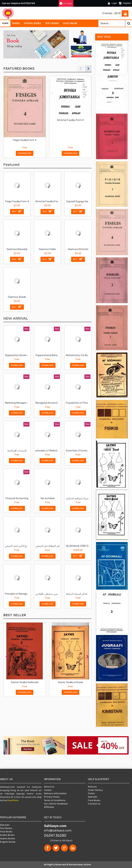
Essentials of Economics (79, 451)
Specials (93, 797)
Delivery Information (55, 793)
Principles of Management (18, 594)
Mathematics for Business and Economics (79, 355)
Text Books (6, 828)
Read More (13, 800)
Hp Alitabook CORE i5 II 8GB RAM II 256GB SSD (79, 546)
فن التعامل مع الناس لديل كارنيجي (18, 546)
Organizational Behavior (48, 355)
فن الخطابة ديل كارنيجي (47, 546)
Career (48, 790)
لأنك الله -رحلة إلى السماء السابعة (79, 594)
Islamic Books (8, 838)
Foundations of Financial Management (79, 403)
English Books (8, 842)
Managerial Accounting (48, 403)
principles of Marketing (48, 451)
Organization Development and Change (18, 355)
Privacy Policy (52, 797)
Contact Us (94, 804)
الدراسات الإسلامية (17, 451)
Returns (92, 787)
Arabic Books (7, 835)
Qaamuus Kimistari (78, 249)
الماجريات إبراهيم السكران (79, 498)
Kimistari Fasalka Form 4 (70, 120)
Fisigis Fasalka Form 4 (25, 140)
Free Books (94, 800)
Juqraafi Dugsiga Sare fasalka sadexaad (79, 201)
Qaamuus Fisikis (47, 249)
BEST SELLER (15, 615)
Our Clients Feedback (56, 804)
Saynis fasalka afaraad (70, 682)
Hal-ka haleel (48, 498)
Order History (95, 790)
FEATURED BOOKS (19, 69)
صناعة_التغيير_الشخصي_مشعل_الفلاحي (48, 594)
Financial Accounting (17, 498)
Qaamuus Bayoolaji (17, 249)
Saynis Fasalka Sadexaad (25, 682)
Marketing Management (18, 403)
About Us (49, 787)
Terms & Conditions (55, 800)
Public (91, 793)
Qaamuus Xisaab (17, 297)
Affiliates (49, 807)
